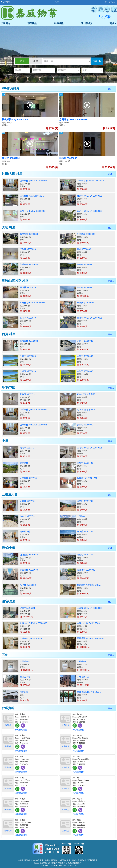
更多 (113, 23)
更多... (111, 89)
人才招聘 (104, 17)
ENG (114, 2)
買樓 (22, 61)
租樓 (36, 61)
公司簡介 (6, 23)
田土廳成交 (86, 23)
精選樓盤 (32, 23)
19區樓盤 (59, 23)
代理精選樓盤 (21, 730)
